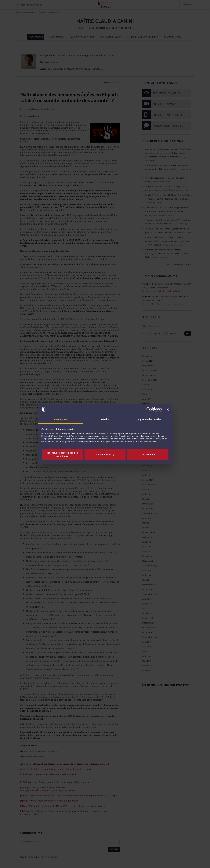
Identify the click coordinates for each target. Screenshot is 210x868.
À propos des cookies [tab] (150, 419)
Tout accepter (148, 455)
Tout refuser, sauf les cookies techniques (62, 455)
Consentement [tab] (60, 419)
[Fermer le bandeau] (168, 410)
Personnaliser (105, 455)
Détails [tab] (105, 419)
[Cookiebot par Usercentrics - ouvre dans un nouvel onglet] (149, 410)
